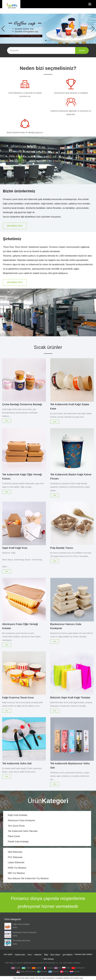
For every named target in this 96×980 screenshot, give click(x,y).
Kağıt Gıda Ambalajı (17, 815)
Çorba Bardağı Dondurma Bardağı (22, 404)
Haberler (38, 955)
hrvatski (75, 972)
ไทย (57, 968)
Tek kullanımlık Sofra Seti (17, 763)
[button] (46, 40)
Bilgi (46, 955)
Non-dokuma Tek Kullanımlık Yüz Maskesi (28, 878)
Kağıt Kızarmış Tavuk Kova (18, 698)
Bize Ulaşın (55, 955)
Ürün (29, 955)
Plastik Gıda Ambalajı (18, 842)
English (16, 968)
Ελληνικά (54, 972)
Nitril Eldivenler (15, 852)
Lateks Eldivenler (16, 862)
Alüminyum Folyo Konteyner (21, 820)
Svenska (42, 972)
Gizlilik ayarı (86, 963)
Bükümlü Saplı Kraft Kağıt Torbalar (70, 698)
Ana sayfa (8, 954)
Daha (15, 927)
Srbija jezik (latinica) (26, 972)
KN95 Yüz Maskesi (17, 868)
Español (37, 968)
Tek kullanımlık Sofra (21, 941)
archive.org (78, 978)
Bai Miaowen (78, 968)
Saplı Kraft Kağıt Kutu (15, 548)
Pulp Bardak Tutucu (62, 548)
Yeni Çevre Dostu (16, 826)
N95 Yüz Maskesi (16, 873)
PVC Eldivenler (15, 857)
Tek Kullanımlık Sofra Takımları (23, 831)
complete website (62, 978)
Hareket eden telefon (83, 954)
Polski (66, 968)
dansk (64, 972)
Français (48, 968)
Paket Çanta (14, 836)
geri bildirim (68, 955)
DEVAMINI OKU (15, 226)
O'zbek (26, 968)
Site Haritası (49, 959)
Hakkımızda (20, 955)
